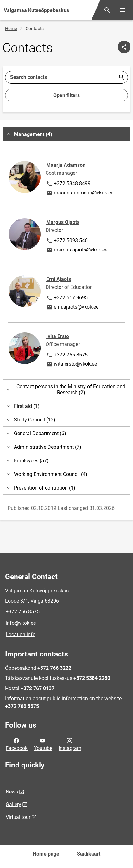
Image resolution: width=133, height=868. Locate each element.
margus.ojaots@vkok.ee (77, 250)
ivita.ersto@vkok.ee (71, 364)
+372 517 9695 (67, 298)
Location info (21, 634)
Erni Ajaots (59, 279)
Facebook (17, 744)
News (12, 792)
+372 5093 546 (67, 241)
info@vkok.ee (21, 623)
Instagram (70, 744)
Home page (46, 854)
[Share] (124, 47)
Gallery (13, 804)
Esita (122, 77)
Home (11, 29)
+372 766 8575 (67, 355)
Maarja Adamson (66, 165)
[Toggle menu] (123, 10)
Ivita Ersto (58, 336)
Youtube (43, 744)
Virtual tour (18, 817)
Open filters (66, 95)
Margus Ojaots (63, 222)
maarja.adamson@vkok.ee (80, 193)
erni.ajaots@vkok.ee (72, 307)
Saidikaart (89, 854)
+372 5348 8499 (68, 184)
